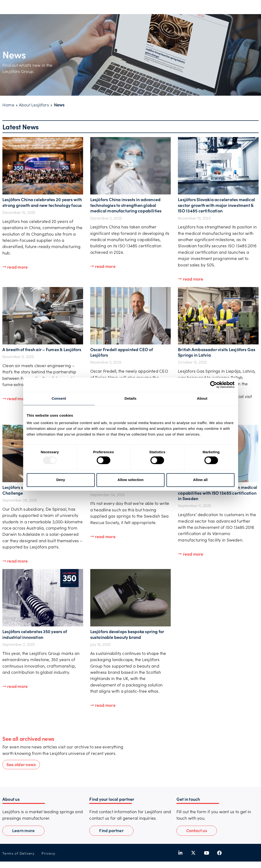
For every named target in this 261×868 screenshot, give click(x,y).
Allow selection (130, 480)
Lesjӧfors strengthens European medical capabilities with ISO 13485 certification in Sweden (218, 493)
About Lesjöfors (34, 105)
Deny (61, 480)
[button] (15, 267)
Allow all (200, 480)
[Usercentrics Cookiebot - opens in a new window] (214, 385)
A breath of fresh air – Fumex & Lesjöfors (42, 349)
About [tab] (202, 398)
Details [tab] (131, 398)
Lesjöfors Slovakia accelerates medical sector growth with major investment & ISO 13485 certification (216, 205)
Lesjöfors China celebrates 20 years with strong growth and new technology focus (43, 202)
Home (8, 105)
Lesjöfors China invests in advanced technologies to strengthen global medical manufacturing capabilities (126, 205)
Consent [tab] (59, 398)
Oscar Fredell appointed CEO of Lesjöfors (122, 352)
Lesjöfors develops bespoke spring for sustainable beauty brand (127, 634)
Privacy (48, 853)
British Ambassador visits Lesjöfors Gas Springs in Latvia (217, 352)
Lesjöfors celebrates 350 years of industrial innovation (35, 634)
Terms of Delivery (18, 853)
